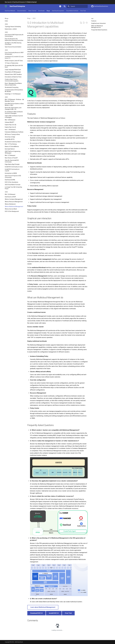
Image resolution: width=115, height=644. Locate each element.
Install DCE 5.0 (54, 613)
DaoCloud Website (10, 11)
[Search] (77, 6)
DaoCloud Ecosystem (58, 11)
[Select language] (65, 6)
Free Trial (83, 11)
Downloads (41, 11)
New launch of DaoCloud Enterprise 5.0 (21, 2)
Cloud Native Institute (72, 11)
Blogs (48, 11)
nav (92, 18)
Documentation (22, 11)
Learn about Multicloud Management (43, 607)
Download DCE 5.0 (36, 613)
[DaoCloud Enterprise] (6, 6)
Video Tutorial (32, 11)
